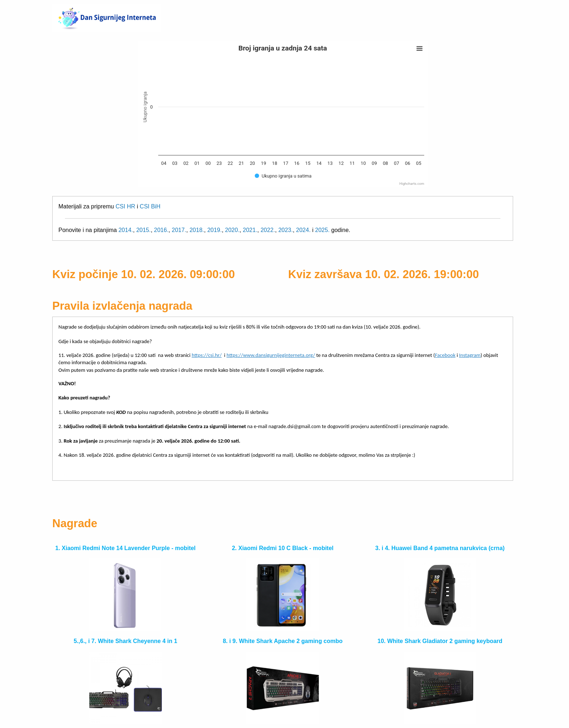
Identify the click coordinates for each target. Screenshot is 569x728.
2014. (126, 230)
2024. (303, 230)
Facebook (445, 355)
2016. (161, 230)
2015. (143, 230)
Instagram (470, 355)
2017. (179, 230)
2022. (268, 230)
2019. (214, 230)
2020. (232, 230)
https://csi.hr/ (207, 355)
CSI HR (125, 206)
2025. (322, 230)
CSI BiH (150, 206)
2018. (197, 230)
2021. (250, 230)
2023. (286, 230)
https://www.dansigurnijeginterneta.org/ (271, 355)
